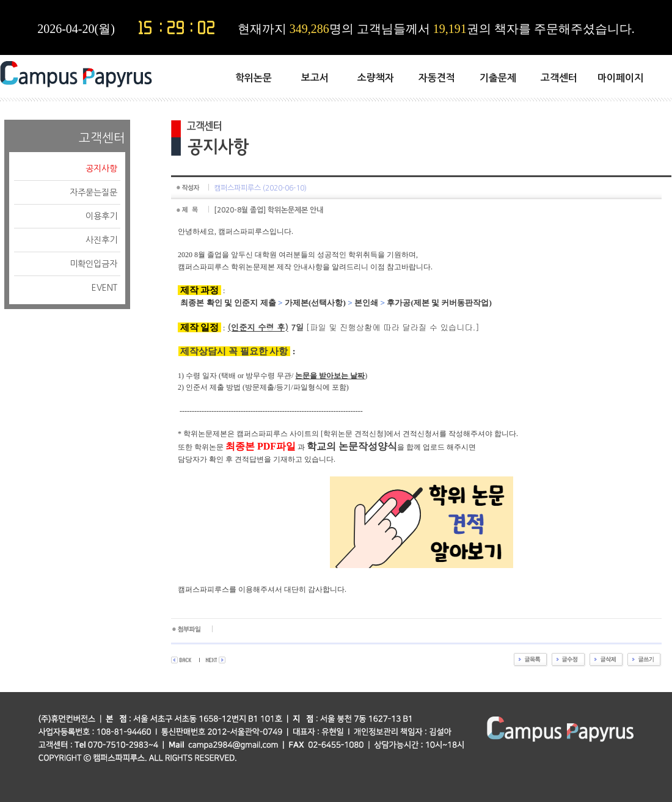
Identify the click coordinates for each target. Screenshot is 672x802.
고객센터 (559, 78)
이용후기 (101, 216)
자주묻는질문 (93, 192)
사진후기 (101, 240)
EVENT (104, 288)
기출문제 (498, 78)
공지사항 (101, 169)
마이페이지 (620, 78)
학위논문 (254, 78)
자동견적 (437, 78)
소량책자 (376, 78)
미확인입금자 (93, 264)
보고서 (315, 78)
